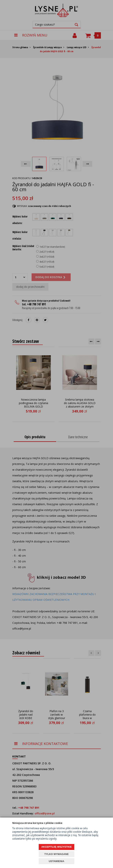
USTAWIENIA (56, 861)
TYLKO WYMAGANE (56, 854)
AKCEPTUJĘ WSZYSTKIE (56, 847)
